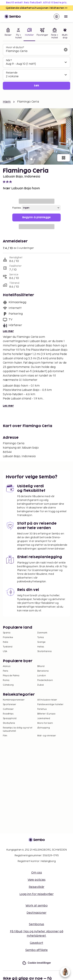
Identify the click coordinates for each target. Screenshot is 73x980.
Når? (9, 60)
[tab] (8, 34)
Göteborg (8, 685)
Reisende (12, 73)
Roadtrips (8, 714)
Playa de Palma (11, 676)
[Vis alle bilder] (64, 158)
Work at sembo (37, 906)
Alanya (7, 666)
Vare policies (37, 880)
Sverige (41, 642)
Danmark (42, 633)
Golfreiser (8, 709)
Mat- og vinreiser (47, 736)
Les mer (8, 331)
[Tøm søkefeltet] (66, 50)
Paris (5, 671)
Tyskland (8, 647)
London (42, 676)
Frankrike (8, 637)
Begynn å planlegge (36, 217)
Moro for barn (45, 723)
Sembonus (36, 924)
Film (5, 736)
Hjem (7, 102)
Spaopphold (10, 719)
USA (5, 651)
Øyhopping (44, 728)
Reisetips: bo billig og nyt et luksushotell (18, 729)
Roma (6, 680)
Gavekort (36, 943)
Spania (7, 633)
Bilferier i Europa (46, 714)
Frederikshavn (45, 680)
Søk (36, 86)
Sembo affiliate (36, 950)
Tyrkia (41, 637)
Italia (5, 642)
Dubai (41, 685)
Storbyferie (9, 723)
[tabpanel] (36, 67)
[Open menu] (66, 16)
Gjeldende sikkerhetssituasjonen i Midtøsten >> (37, 8)
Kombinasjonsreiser (14, 700)
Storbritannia (44, 651)
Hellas (41, 647)
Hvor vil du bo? (15, 47)
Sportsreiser (9, 705)
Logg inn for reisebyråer (36, 894)
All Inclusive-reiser (47, 700)
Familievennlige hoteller (50, 705)
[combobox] (34, 51)
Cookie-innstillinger (37, 963)
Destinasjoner (36, 913)
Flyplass (17, 208)
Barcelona (43, 671)
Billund (41, 666)
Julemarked (44, 719)
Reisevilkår (36, 887)
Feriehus (42, 709)
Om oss (37, 873)
